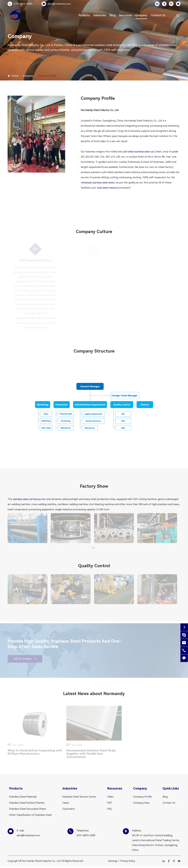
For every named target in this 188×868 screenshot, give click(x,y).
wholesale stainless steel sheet (97, 183)
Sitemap (113, 862)
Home (15, 76)
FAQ (109, 809)
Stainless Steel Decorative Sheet (27, 809)
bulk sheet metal (106, 188)
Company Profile (47, 76)
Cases (66, 803)
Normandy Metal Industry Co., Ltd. (41, 862)
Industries (100, 15)
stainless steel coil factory (27, 499)
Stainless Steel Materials (23, 797)
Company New (141, 803)
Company (141, 15)
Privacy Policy (128, 862)
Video (110, 797)
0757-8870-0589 (23, 4)
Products (84, 15)
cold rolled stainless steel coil (138, 152)
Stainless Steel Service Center (79, 797)
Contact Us (158, 15)
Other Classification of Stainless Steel (30, 816)
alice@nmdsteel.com (59, 4)
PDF (109, 803)
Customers (69, 809)
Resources (125, 15)
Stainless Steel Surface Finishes (27, 803)
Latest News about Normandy (94, 694)
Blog (112, 15)
